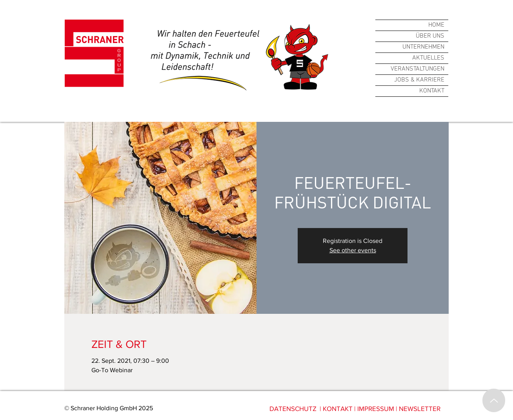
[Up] (494, 400)
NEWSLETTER (420, 408)
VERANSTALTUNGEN (417, 69)
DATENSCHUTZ (293, 408)
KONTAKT (432, 91)
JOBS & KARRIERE (419, 80)
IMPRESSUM (376, 408)
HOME (436, 25)
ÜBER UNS (430, 36)
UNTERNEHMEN (423, 47)
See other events (353, 250)
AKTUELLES (428, 58)
